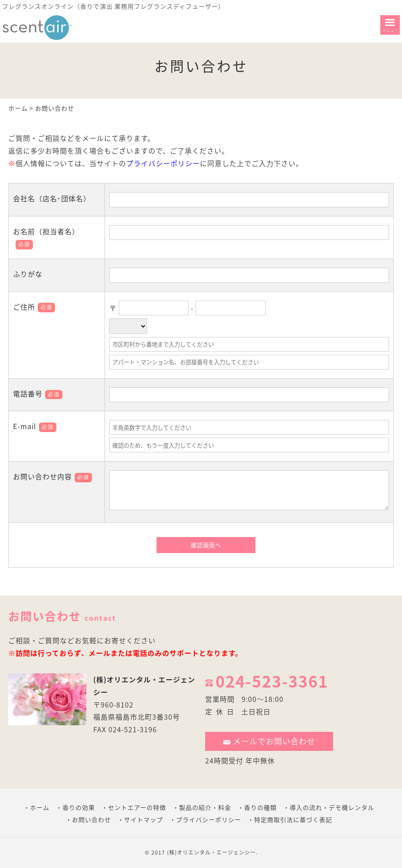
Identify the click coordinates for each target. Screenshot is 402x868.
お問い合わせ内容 (52, 476)
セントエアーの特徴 (137, 807)
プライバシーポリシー (163, 163)
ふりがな (28, 274)
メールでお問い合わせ (269, 741)
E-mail (35, 426)
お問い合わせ (92, 819)
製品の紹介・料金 (205, 807)
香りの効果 (79, 807)
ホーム (18, 108)
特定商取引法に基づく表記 (293, 819)
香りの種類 (260, 807)
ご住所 (34, 307)
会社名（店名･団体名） (52, 198)
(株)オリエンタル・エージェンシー (211, 852)
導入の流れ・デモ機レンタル (332, 807)
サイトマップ (144, 819)
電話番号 (38, 393)
